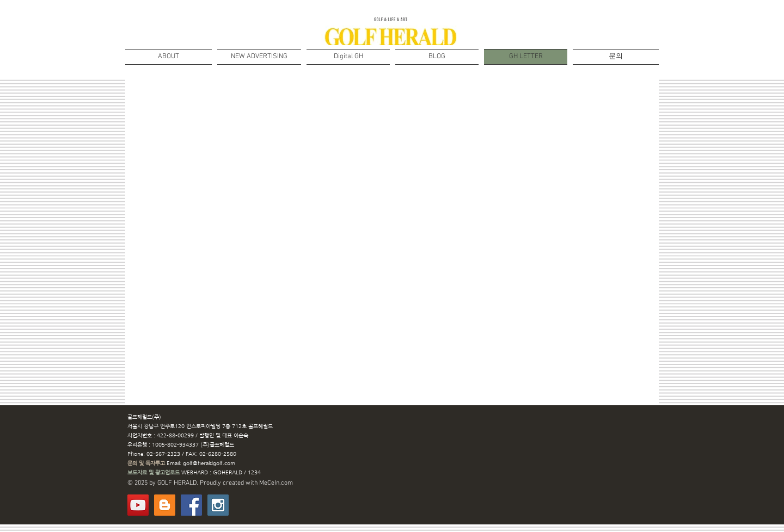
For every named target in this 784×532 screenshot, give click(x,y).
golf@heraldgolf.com (209, 463)
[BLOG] (165, 505)
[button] (348, 57)
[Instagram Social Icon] (218, 505)
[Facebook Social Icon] (191, 505)
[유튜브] (138, 505)
